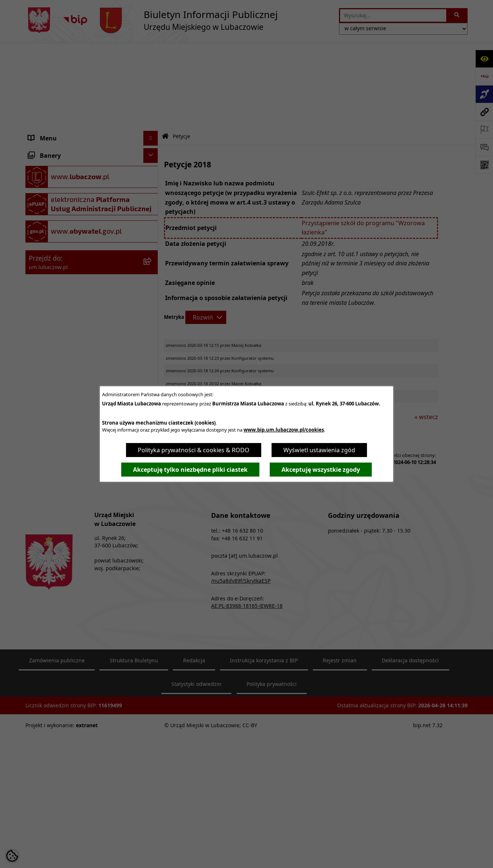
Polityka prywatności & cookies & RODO (194, 450)
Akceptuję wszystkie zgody (321, 470)
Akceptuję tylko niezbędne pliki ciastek (190, 470)
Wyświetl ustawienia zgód (319, 450)
